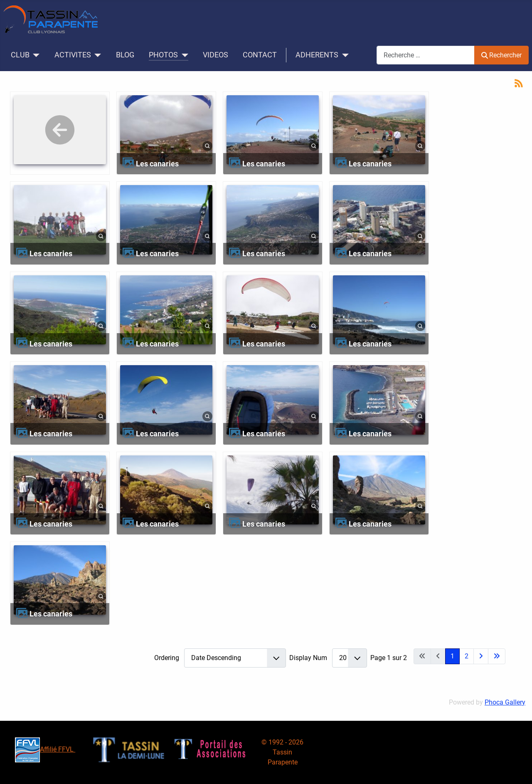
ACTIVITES (73, 55)
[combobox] (426, 55)
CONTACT (260, 55)
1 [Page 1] (452, 656)
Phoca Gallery (505, 702)
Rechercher (501, 55)
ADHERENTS (317, 55)
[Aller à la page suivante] (481, 656)
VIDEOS (216, 55)
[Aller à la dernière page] (497, 656)
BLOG (125, 55)
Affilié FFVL (45, 749)
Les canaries (157, 164)
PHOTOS (163, 55)
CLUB (20, 55)
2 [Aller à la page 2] (467, 656)
